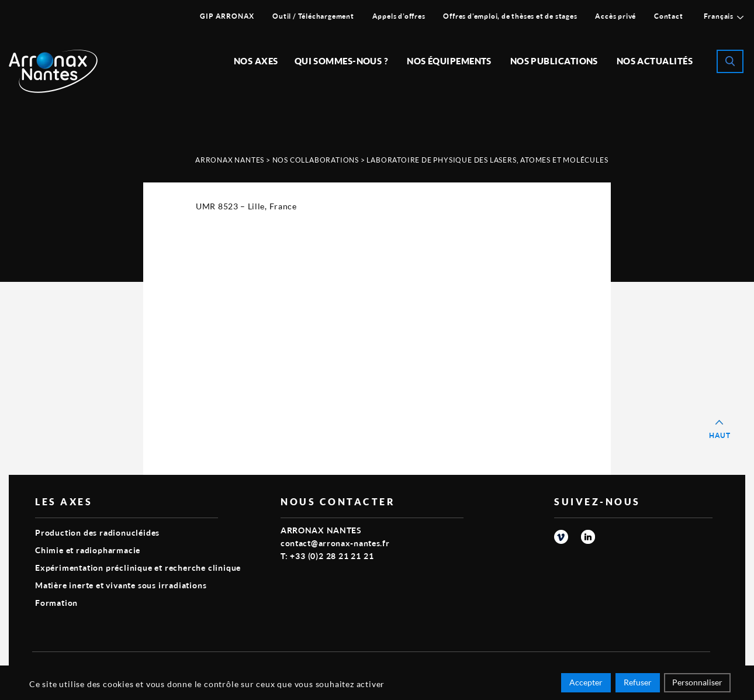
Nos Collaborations (316, 160)
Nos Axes (256, 61)
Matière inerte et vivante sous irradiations (121, 585)
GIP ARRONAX (227, 16)
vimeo (561, 537)
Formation (56, 603)
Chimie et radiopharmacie (88, 550)
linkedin (588, 537)
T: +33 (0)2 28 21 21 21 (327, 556)
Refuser (638, 684)
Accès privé (615, 16)
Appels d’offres (399, 16)
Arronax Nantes (230, 160)
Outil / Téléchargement (313, 16)
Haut (720, 435)
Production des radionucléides (97, 532)
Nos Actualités (655, 61)
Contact (669, 16)
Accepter (586, 684)
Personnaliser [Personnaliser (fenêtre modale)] (697, 684)
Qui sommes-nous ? (342, 61)
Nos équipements (449, 61)
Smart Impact (684, 668)
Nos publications (554, 61)
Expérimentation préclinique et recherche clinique (138, 568)
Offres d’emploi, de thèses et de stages (510, 16)
